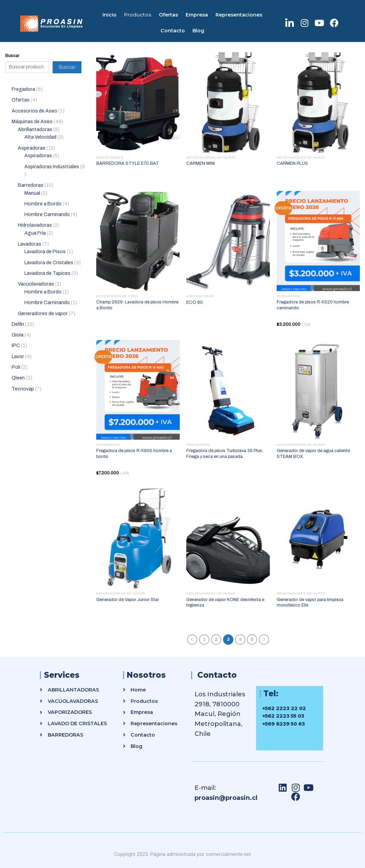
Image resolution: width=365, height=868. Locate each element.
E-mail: (205, 788)
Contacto (173, 31)
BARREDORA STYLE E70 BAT (128, 163)
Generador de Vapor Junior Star (128, 600)
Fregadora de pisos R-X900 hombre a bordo (134, 454)
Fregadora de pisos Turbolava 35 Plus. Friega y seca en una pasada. (225, 454)
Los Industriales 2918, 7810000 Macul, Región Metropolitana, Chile (220, 714)
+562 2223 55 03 (283, 716)
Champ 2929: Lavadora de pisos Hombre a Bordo (137, 305)
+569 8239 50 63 (284, 724)
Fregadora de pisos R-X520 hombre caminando (313, 305)
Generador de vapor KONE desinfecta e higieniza (225, 603)
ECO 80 (195, 302)
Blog (198, 31)
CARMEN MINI (201, 163)
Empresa (197, 15)
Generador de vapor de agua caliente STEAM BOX (313, 454)
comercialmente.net (228, 854)
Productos (138, 15)
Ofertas (168, 15)
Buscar (12, 56)
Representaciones (239, 15)
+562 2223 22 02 (284, 708)
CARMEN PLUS (292, 163)
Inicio (109, 15)
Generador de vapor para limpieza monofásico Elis (310, 603)
